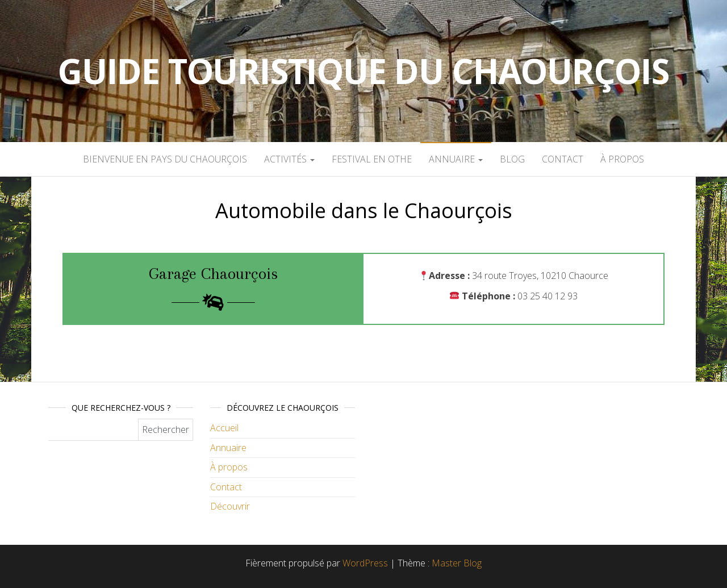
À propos (622, 159)
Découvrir (230, 506)
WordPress (365, 563)
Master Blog (457, 563)
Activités (289, 159)
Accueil (224, 428)
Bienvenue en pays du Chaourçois (165, 159)
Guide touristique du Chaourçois (363, 71)
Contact (563, 159)
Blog (512, 159)
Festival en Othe (372, 159)
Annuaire (456, 159)
